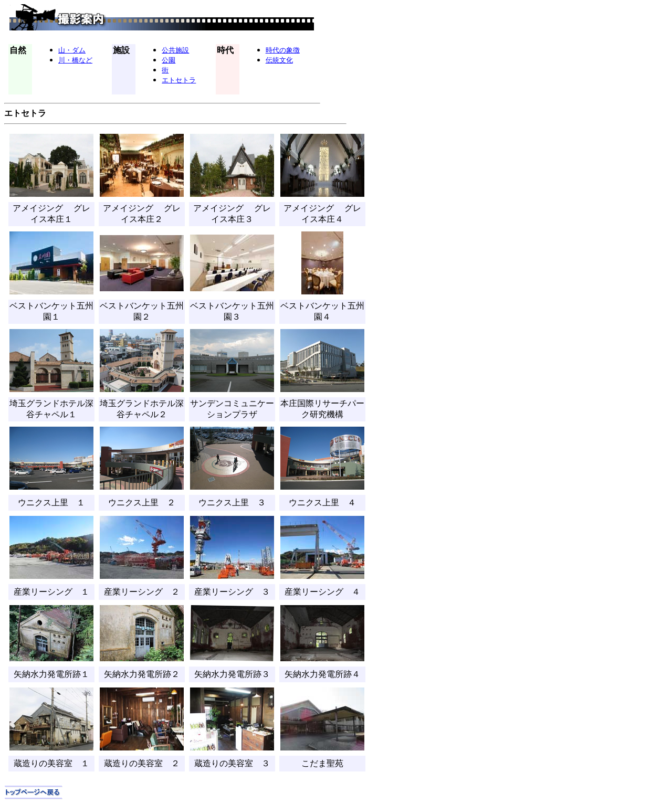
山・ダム (72, 50)
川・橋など (75, 60)
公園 (169, 60)
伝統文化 (279, 60)
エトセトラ (179, 80)
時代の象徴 (283, 50)
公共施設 (175, 50)
